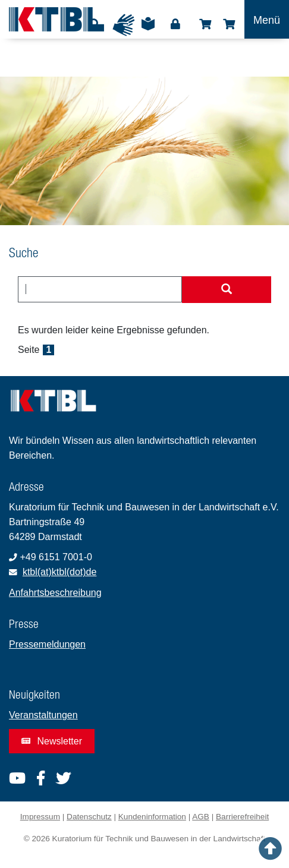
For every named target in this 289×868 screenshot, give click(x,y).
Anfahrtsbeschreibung (55, 593)
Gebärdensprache (124, 25)
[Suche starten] (227, 290)
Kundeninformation (152, 817)
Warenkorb (229, 24)
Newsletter (52, 741)
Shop (205, 24)
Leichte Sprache (148, 28)
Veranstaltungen (43, 715)
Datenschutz (89, 817)
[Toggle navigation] (267, 19)
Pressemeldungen (47, 644)
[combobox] (100, 289)
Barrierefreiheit (242, 817)
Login (175, 24)
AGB (201, 817)
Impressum (40, 817)
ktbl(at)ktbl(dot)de (60, 572)
